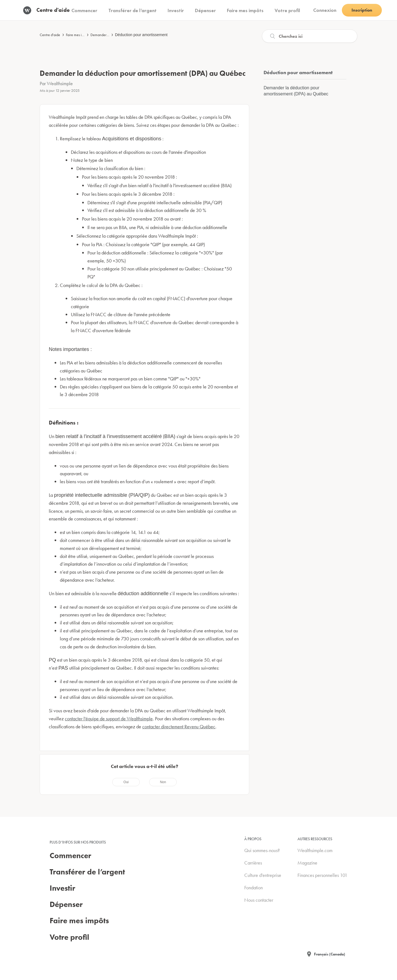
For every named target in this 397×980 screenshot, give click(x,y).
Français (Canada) (330, 954)
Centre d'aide (50, 35)
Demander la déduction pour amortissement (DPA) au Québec (296, 91)
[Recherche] (310, 36)
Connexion (325, 10)
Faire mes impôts (78, 35)
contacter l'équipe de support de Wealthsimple (109, 719)
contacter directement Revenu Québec (179, 727)
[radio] (126, 782)
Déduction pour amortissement (141, 35)
